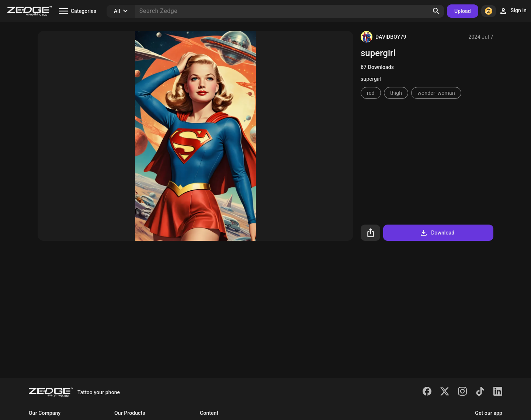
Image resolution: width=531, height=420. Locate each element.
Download (437, 233)
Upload (463, 11)
